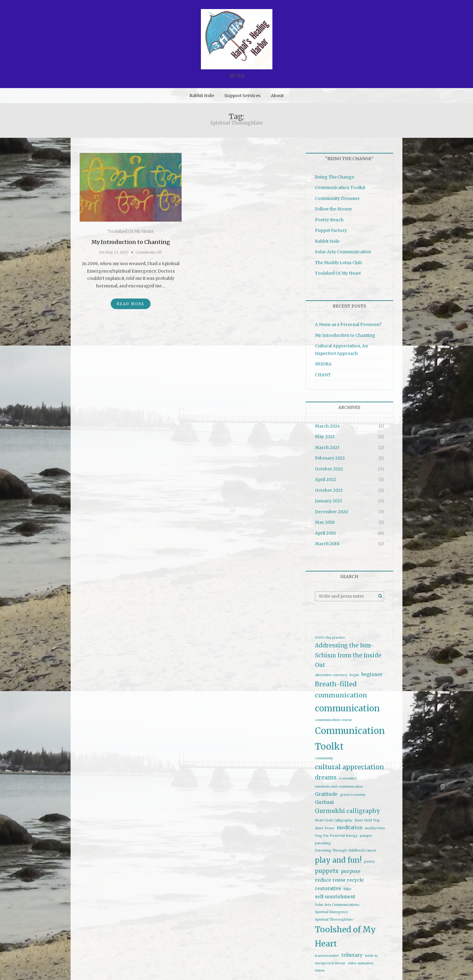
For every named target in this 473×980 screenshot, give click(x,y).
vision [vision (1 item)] (320, 971)
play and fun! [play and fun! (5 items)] (338, 860)
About (277, 96)
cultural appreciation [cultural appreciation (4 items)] (349, 767)
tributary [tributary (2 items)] (352, 955)
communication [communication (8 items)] (347, 708)
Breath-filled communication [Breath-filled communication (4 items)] (341, 690)
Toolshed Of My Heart (131, 231)
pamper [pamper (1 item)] (366, 836)
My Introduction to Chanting (131, 242)
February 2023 (330, 458)
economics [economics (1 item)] (348, 778)
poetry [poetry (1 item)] (369, 862)
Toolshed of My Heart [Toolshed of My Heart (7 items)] (345, 937)
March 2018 (327, 544)
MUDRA (323, 364)
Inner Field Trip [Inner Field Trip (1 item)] (367, 820)
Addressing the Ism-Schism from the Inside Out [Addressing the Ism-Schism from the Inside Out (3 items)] (348, 655)
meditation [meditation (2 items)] (349, 828)
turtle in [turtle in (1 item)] (371, 956)
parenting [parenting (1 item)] (323, 843)
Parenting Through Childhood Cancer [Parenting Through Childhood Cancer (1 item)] (346, 850)
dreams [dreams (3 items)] (326, 778)
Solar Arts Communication (343, 252)
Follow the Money (333, 209)
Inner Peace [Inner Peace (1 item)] (325, 828)
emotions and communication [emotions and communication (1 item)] (339, 787)
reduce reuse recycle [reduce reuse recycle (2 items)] (339, 880)
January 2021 (329, 501)
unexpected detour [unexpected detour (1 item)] (330, 963)
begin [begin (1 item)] (354, 675)
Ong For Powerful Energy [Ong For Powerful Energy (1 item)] (336, 836)
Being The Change (335, 177)
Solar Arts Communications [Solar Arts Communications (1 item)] (337, 905)
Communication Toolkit (340, 188)
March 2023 (327, 447)
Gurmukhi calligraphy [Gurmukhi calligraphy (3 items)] (348, 811)
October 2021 (329, 490)
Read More (131, 304)
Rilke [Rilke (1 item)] (348, 889)
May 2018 (325, 522)
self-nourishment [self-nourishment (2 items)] (335, 897)
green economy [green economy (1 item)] (353, 795)
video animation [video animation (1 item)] (361, 963)
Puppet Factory (331, 230)
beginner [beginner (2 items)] (372, 674)
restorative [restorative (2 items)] (328, 888)
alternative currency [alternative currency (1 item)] (331, 675)
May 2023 (325, 437)
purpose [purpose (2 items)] (351, 871)
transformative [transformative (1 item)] (327, 956)
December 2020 (332, 512)
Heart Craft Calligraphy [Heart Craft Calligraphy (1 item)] (333, 820)
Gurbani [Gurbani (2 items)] (324, 802)
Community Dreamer (337, 198)
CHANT (323, 375)
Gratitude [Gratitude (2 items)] (326, 794)
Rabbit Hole (202, 96)
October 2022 (329, 469)
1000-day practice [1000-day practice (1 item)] (330, 638)
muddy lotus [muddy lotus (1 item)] (375, 828)
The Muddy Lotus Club (338, 263)
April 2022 (325, 479)
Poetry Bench (329, 220)
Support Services (242, 96)
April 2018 (325, 533)
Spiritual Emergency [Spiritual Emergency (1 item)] (331, 912)
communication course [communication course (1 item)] (333, 720)
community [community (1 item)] (324, 758)
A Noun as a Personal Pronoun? (348, 324)
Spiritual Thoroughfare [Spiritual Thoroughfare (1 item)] (334, 920)
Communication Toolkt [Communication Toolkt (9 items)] (350, 738)
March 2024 (327, 426)
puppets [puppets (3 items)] (327, 871)
